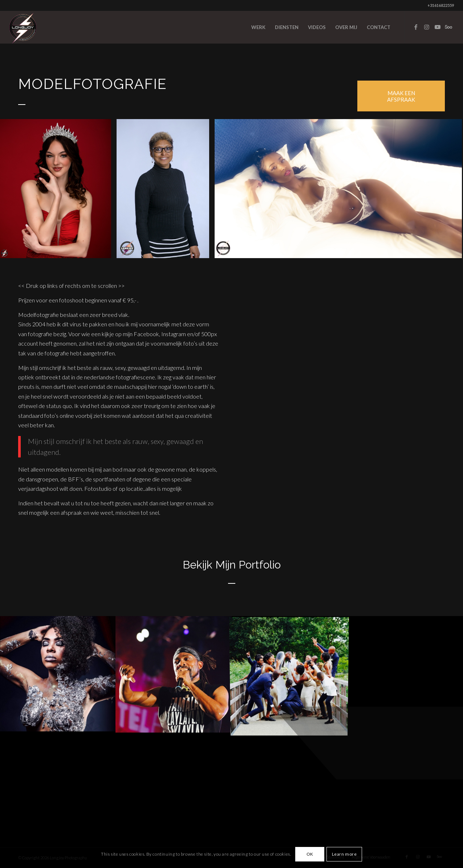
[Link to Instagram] (427, 27)
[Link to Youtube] (438, 27)
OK (310, 854)
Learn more (344, 854)
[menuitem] (258, 27)
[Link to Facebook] (416, 27)
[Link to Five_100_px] (448, 27)
